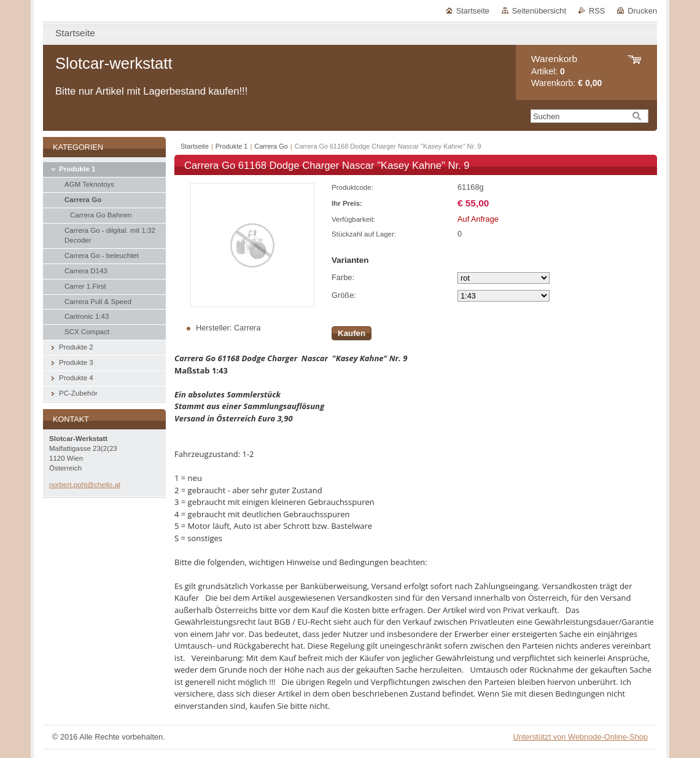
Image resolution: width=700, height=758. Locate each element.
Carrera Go (271, 146)
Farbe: (343, 277)
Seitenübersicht (539, 11)
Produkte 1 (232, 146)
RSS (597, 11)
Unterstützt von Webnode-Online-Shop (580, 737)
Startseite (473, 11)
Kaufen (352, 333)
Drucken (642, 11)
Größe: (344, 295)
